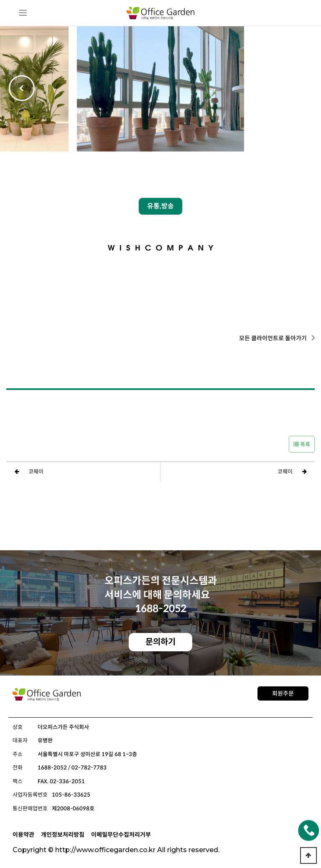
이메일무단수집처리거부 (121, 835)
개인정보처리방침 (63, 835)
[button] (299, 89)
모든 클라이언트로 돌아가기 (277, 338)
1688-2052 (161, 609)
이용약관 (23, 835)
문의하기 (160, 642)
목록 (302, 444)
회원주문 (283, 693)
